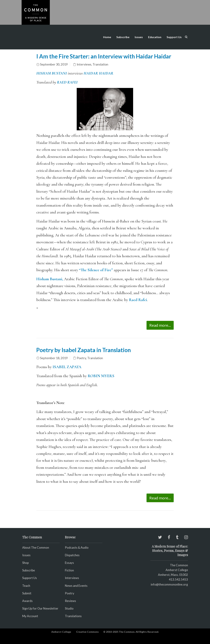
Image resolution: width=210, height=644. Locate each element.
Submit (27, 593)
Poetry (81, 358)
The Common (179, 565)
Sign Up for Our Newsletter (40, 608)
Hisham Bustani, (50, 279)
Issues (139, 37)
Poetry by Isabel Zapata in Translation (84, 350)
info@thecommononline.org (169, 584)
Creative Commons (87, 632)
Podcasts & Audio (77, 547)
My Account (30, 616)
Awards (27, 601)
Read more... (160, 325)
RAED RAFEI (67, 82)
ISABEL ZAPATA (67, 367)
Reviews (70, 601)
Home (107, 37)
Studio (69, 608)
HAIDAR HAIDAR (98, 73)
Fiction (69, 570)
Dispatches (72, 555)
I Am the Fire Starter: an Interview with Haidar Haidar (104, 56)
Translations (73, 616)
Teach (26, 586)
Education (155, 37)
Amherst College (61, 632)
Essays (69, 563)
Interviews (84, 64)
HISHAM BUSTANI (52, 73)
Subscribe (123, 37)
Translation (100, 64)
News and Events (76, 586)
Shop (25, 563)
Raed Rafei (138, 300)
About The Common (36, 547)
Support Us (174, 37)
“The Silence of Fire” (96, 270)
